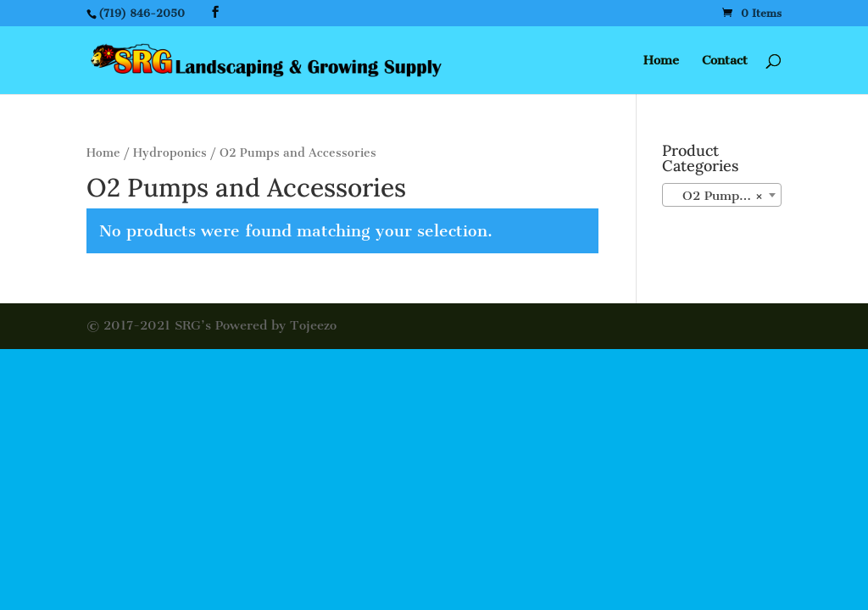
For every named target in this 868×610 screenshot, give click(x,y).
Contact (725, 61)
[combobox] (722, 195)
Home (661, 61)
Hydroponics (170, 153)
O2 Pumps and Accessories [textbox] (725, 196)
